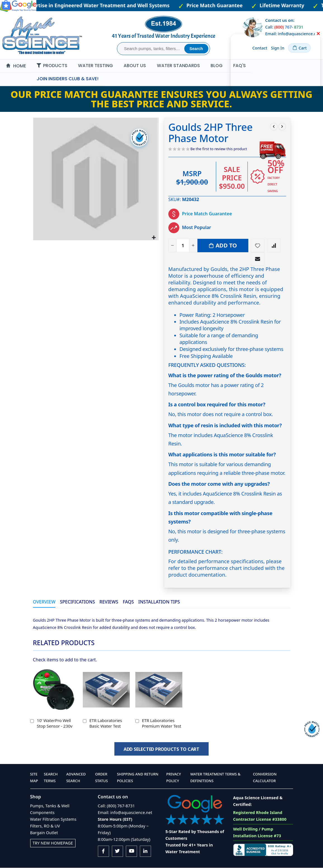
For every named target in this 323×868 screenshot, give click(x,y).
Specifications (77, 602)
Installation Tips (159, 602)
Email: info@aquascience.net (125, 812)
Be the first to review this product (219, 149)
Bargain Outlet (44, 833)
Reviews (109, 602)
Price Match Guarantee (207, 214)
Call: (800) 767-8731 (116, 806)
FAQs (128, 602)
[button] (154, 237)
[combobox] (151, 49)
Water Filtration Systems (53, 819)
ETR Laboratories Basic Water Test (106, 723)
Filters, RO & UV (45, 826)
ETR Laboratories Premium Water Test (162, 723)
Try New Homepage (53, 843)
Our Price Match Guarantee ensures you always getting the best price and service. (161, 99)
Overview (44, 602)
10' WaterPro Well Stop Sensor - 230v (55, 723)
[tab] (44, 602)
